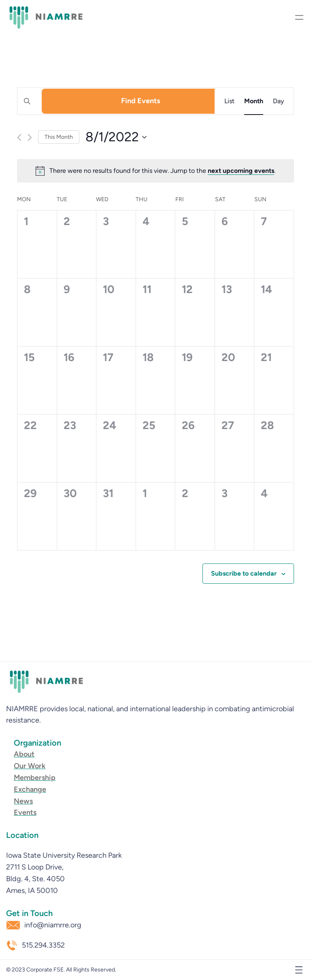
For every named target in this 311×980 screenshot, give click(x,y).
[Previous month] (19, 137)
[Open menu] (299, 17)
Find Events (141, 101)
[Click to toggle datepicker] (116, 137)
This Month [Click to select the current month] (59, 137)
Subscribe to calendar (244, 573)
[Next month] (30, 137)
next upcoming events (241, 171)
